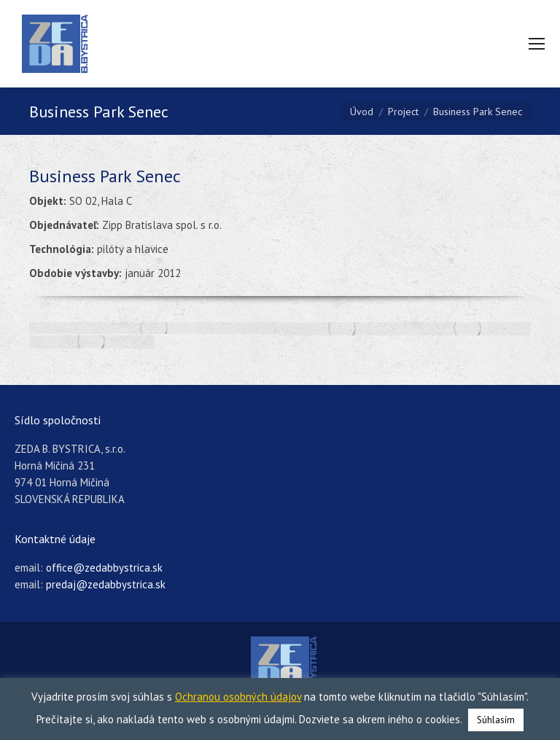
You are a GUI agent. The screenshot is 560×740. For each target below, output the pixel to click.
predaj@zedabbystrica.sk (106, 584)
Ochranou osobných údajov (238, 697)
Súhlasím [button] (496, 720)
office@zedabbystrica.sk (104, 568)
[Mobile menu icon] (537, 44)
